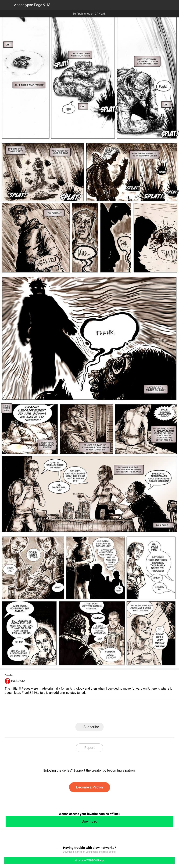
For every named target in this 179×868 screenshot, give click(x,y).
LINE (58, 713)
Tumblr (105, 713)
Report (89, 748)
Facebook (74, 713)
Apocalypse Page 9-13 (32, 5)
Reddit (121, 713)
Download (89, 821)
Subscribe (91, 727)
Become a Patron (90, 787)
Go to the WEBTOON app (89, 861)
